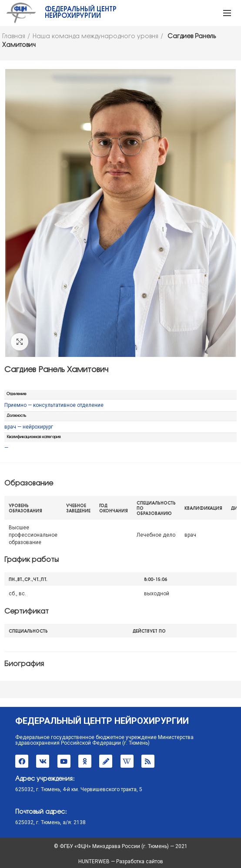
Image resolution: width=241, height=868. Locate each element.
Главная (14, 37)
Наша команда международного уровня (95, 37)
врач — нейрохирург (29, 427)
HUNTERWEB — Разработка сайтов (121, 861)
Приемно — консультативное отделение (54, 405)
